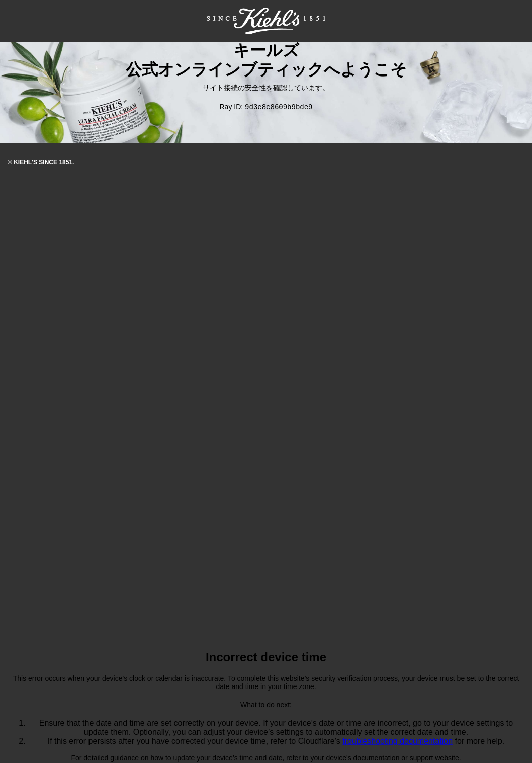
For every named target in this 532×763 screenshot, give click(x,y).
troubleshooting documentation (397, 742)
